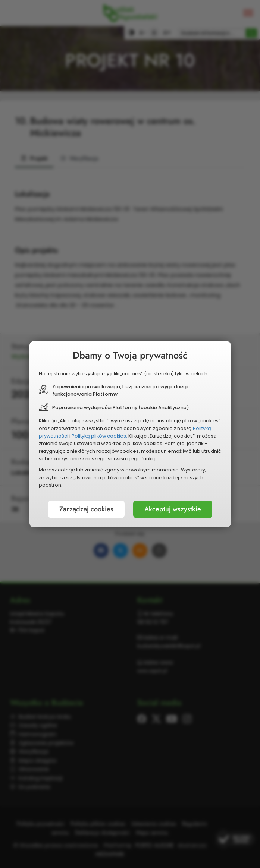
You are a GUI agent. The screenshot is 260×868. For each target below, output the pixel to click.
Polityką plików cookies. (99, 436)
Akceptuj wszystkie (173, 509)
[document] (130, 434)
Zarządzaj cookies (86, 509)
